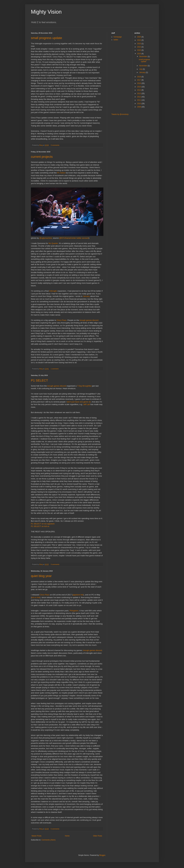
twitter (116, 40)
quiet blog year (41, 576)
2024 (139, 40)
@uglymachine (46, 238)
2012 (139, 97)
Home (67, 836)
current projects (42, 157)
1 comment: (55, 369)
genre (86, 402)
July (141, 69)
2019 (139, 54)
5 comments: (55, 829)
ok (90, 402)
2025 (139, 37)
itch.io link (36, 597)
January (86, 296)
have (77, 402)
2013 (139, 94)
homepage (118, 37)
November (143, 66)
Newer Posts (37, 836)
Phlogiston (74, 611)
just (73, 402)
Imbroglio (53, 291)
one (81, 402)
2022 (139, 47)
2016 (139, 83)
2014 (139, 90)
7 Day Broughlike (84, 386)
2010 (139, 104)
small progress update (46, 38)
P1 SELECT (39, 380)
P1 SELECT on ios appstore (43, 524)
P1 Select (61, 173)
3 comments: (55, 145)
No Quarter (53, 243)
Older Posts (98, 836)
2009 (139, 107)
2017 (139, 80)
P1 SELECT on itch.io (40, 526)
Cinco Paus (61, 320)
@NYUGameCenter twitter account (74, 238)
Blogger (102, 855)
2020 (139, 50)
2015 (139, 87)
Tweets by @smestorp (120, 114)
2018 (139, 77)
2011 (139, 100)
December (143, 57)
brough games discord (89, 320)
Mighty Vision (46, 12)
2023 (139, 44)
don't (69, 402)
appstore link (78, 595)
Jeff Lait (87, 404)
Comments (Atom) (48, 840)
